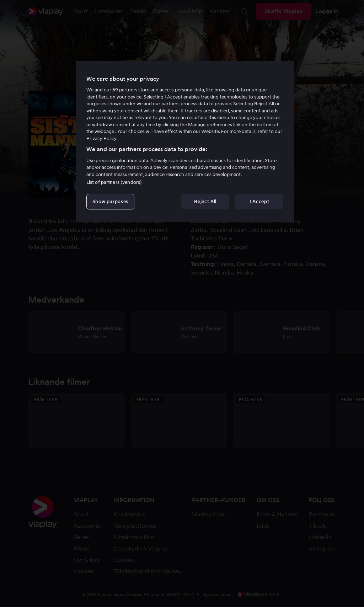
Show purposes (110, 201)
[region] (185, 142)
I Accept (259, 201)
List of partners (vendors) (114, 182)
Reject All (205, 201)
